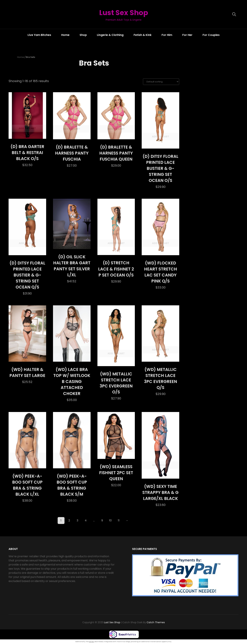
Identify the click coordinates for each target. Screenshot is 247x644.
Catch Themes (156, 623)
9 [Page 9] (102, 521)
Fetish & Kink (143, 35)
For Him (167, 35)
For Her (187, 35)
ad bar (92, 642)
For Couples (211, 35)
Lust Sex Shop (123, 13)
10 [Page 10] (110, 521)
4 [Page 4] (86, 521)
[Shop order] (161, 82)
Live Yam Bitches (39, 35)
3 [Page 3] (77, 521)
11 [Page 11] (119, 521)
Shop (83, 35)
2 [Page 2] (69, 521)
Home (65, 35)
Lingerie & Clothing (110, 35)
